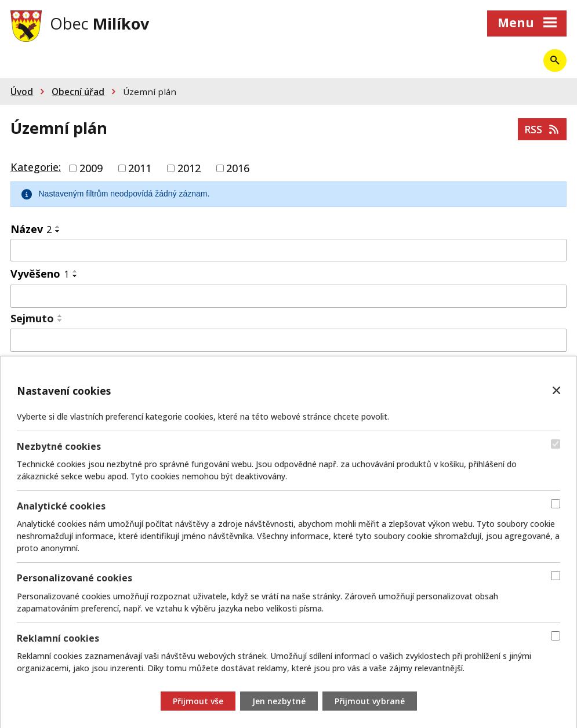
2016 (238, 168)
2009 (91, 168)
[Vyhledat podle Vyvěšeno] (288, 296)
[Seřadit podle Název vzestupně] (58, 227)
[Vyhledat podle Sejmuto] (288, 340)
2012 (189, 168)
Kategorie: (36, 167)
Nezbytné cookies (59, 446)
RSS (542, 129)
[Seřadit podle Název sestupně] (58, 231)
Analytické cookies (61, 506)
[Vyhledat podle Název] (288, 250)
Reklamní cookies (58, 638)
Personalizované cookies (75, 578)
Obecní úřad (78, 92)
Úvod (22, 92)
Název (31, 229)
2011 (140, 168)
